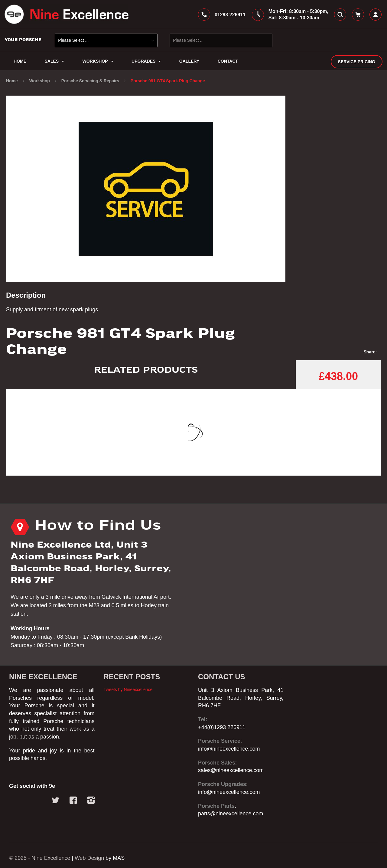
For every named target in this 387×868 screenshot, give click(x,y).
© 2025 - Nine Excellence (40, 858)
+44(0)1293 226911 (222, 727)
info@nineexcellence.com (229, 749)
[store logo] (67, 15)
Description (26, 295)
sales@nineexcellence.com (231, 771)
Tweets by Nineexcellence (128, 689)
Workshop (40, 81)
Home (13, 81)
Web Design (90, 858)
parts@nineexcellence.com (231, 814)
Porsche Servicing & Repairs (91, 81)
